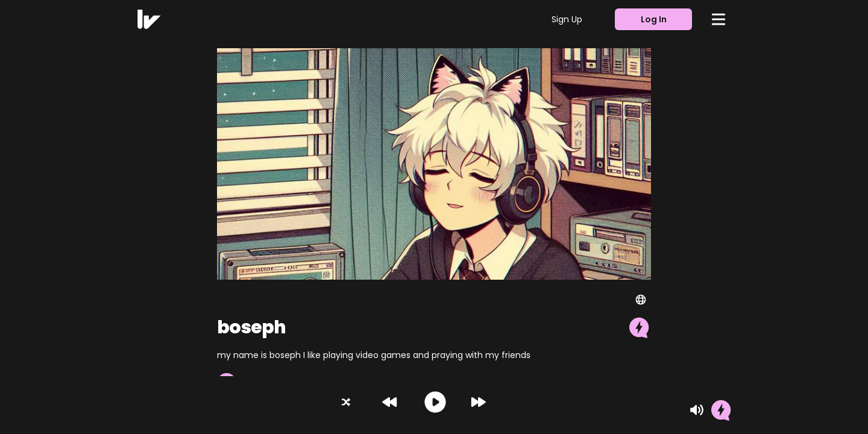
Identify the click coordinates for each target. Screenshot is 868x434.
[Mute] (697, 410)
